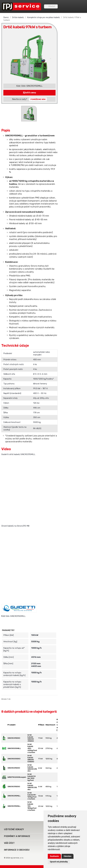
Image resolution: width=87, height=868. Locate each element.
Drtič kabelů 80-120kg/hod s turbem (32, 796)
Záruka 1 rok (6, 699)
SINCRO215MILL (14, 796)
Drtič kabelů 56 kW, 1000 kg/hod (32, 777)
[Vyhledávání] (51, 6)
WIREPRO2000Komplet (17, 777)
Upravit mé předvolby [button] (59, 862)
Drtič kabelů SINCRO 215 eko (32, 768)
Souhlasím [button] (54, 856)
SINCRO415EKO (14, 738)
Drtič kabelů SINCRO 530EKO (31, 759)
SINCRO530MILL (14, 748)
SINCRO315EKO (14, 786)
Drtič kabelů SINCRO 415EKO (31, 738)
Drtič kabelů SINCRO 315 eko (32, 786)
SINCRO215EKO (14, 768)
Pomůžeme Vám (38, 99)
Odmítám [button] (68, 856)
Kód (3, 616)
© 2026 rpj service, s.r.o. (14, 858)
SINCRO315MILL (14, 806)
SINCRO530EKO (14, 759)
